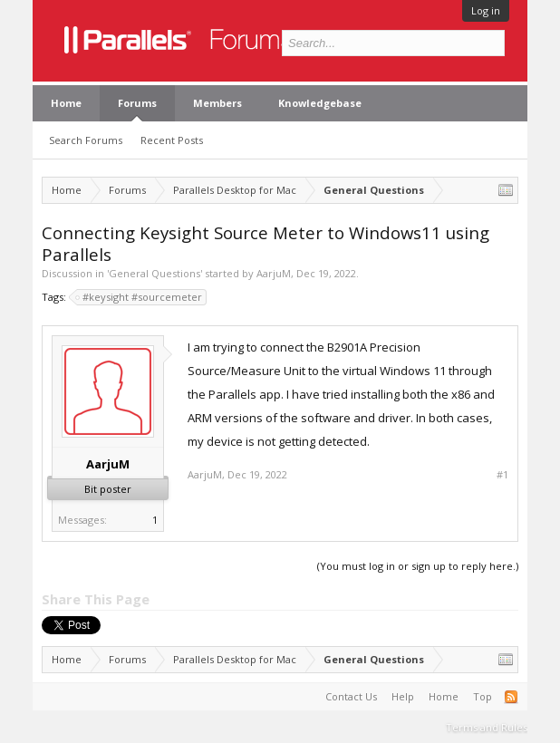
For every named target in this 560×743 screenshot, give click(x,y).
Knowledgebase (320, 103)
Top (483, 696)
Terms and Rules (487, 727)
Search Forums (86, 140)
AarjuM (274, 273)
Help (403, 696)
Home (66, 103)
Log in (486, 10)
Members (217, 103)
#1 (502, 475)
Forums (137, 103)
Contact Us (351, 696)
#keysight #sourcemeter (140, 297)
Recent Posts (172, 140)
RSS (511, 697)
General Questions (154, 273)
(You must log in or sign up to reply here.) (418, 566)
